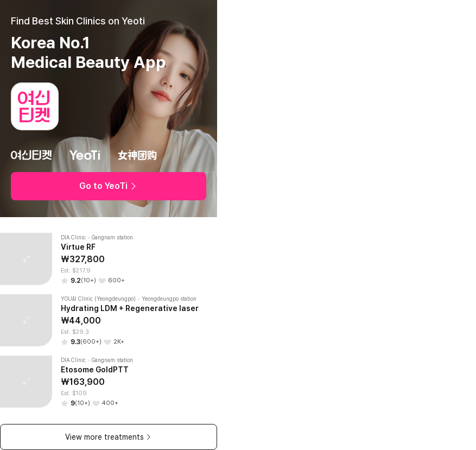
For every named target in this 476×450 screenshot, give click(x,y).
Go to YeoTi (109, 186)
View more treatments (109, 437)
